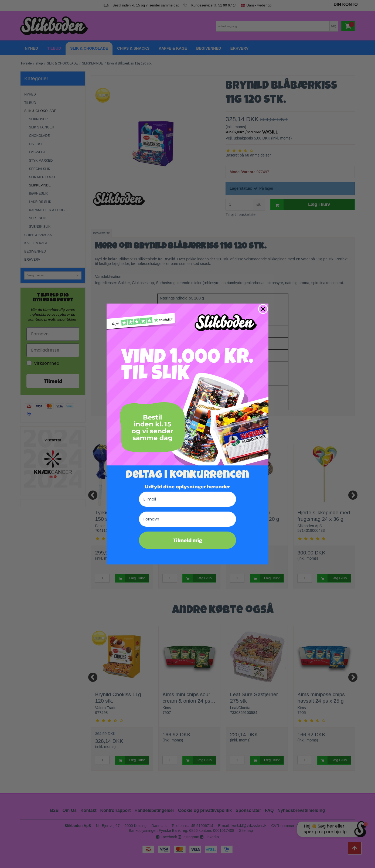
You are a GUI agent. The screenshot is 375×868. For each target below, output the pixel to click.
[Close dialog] (263, 309)
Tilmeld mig (187, 540)
